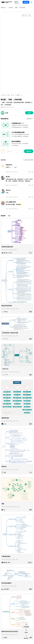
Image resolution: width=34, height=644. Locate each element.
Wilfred (8, 190)
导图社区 (3, 7)
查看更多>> (30, 119)
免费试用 (26, 2)
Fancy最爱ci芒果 (11, 202)
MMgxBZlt (9, 165)
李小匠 (8, 177)
